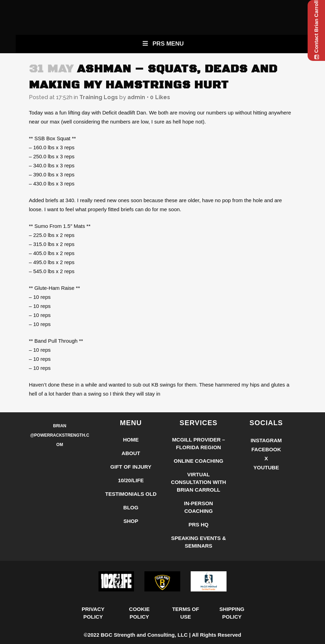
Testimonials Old (131, 494)
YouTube (266, 467)
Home (131, 440)
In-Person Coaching (199, 507)
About (131, 453)
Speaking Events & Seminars (199, 542)
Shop (131, 521)
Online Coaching (199, 461)
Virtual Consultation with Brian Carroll (198, 482)
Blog (131, 507)
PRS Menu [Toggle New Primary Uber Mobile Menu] (162, 44)
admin (136, 97)
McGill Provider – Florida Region (198, 443)
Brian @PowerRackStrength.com (60, 435)
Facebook (266, 449)
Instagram (266, 440)
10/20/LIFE (131, 480)
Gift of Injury (131, 467)
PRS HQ (199, 524)
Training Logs (99, 97)
